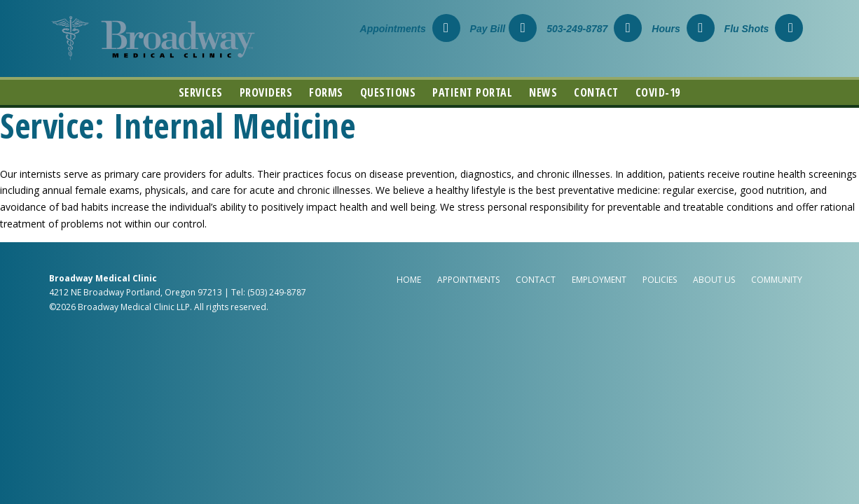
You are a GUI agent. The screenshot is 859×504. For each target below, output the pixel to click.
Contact (596, 92)
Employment (599, 280)
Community (777, 280)
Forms (326, 92)
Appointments (410, 29)
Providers (266, 92)
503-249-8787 (594, 29)
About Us (714, 280)
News (543, 92)
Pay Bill (504, 29)
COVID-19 (658, 92)
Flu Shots (764, 29)
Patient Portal (472, 92)
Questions (388, 92)
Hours (683, 29)
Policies (660, 280)
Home (409, 280)
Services (201, 92)
